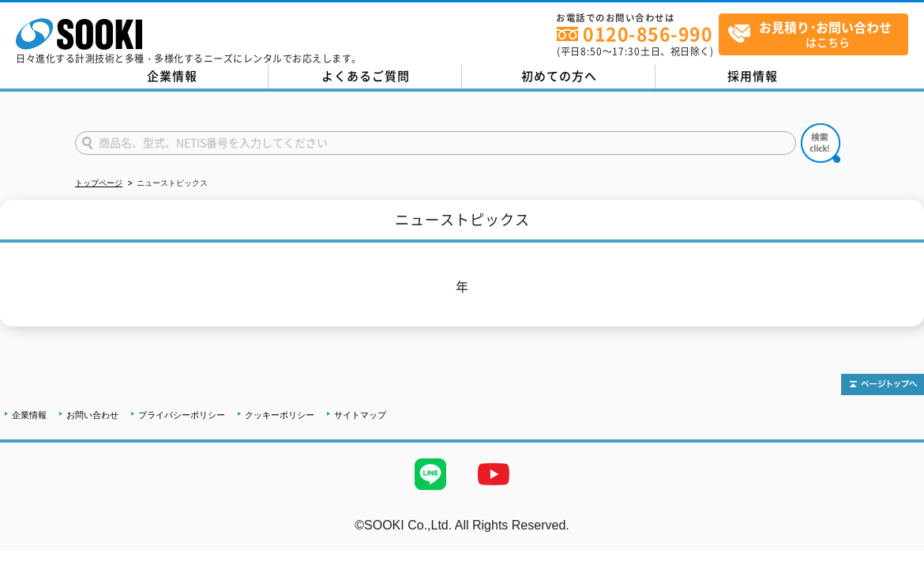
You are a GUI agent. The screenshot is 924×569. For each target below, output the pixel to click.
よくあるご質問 (366, 76)
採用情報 (753, 76)
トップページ (99, 183)
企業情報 (172, 76)
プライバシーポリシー (182, 415)
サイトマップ (360, 415)
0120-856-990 (648, 34)
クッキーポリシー (280, 415)
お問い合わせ (92, 415)
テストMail (894, 542)
